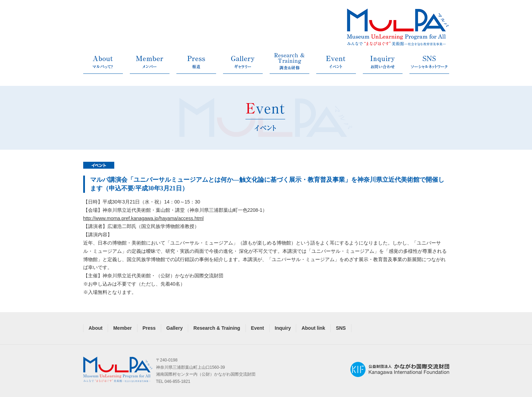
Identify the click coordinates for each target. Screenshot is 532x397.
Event (258, 328)
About (96, 328)
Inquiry (283, 328)
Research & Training (217, 328)
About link (313, 328)
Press (149, 328)
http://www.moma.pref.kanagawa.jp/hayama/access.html (143, 218)
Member (123, 328)
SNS (341, 328)
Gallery (175, 328)
